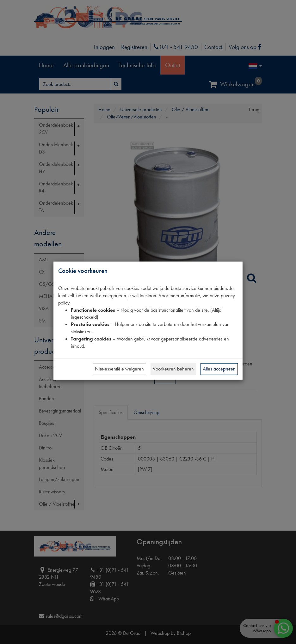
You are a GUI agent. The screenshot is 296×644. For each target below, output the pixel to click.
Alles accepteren (219, 369)
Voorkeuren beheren (173, 369)
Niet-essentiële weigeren (119, 369)
